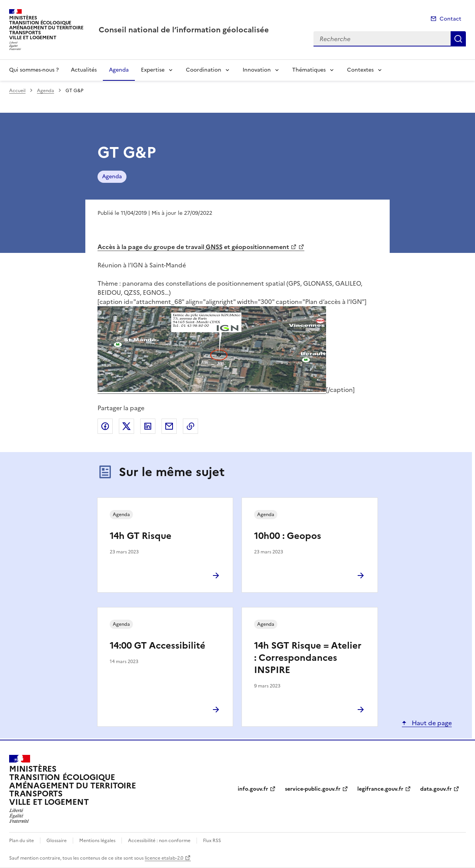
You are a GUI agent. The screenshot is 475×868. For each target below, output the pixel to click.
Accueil (17, 91)
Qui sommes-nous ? (34, 70)
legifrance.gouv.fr (380, 789)
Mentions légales (97, 841)
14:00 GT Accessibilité (158, 646)
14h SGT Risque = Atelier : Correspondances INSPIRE (308, 658)
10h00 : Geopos (288, 536)
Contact (450, 19)
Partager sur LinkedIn (148, 426)
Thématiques (309, 70)
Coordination (204, 70)
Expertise (153, 70)
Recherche (458, 39)
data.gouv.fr (436, 789)
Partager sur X (126, 426)
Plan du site (22, 841)
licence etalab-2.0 (164, 858)
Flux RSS (212, 841)
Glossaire (57, 841)
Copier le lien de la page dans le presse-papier (190, 426)
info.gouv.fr (253, 789)
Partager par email (169, 426)
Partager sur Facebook (105, 426)
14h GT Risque (141, 536)
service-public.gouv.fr (313, 789)
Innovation (257, 70)
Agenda (119, 70)
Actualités (84, 70)
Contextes (360, 70)
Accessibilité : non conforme (159, 841)
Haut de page (431, 723)
